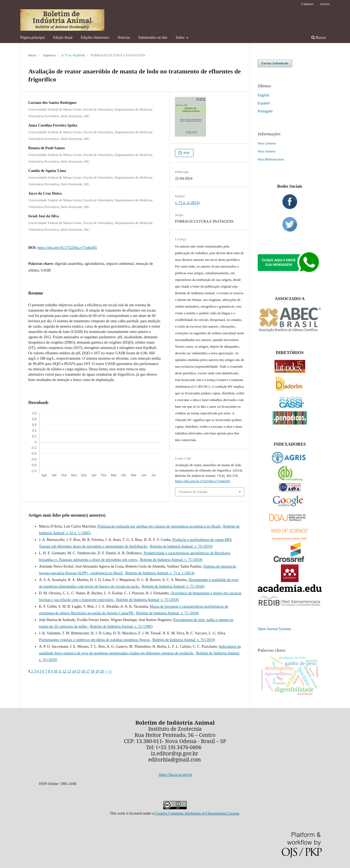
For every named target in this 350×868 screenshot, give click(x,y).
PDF (186, 153)
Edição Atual (63, 38)
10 (55, 671)
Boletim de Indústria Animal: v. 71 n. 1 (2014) (160, 573)
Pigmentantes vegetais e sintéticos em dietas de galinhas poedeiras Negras (95, 640)
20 (102, 671)
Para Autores (267, 151)
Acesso (325, 4)
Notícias (124, 38)
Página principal (32, 38)
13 (69, 671)
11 (60, 671)
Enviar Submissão (275, 63)
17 (88, 671)
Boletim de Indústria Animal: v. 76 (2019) (181, 546)
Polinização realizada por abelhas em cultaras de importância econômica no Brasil (160, 526)
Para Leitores (267, 143)
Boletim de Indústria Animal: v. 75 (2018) (171, 560)
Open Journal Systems (274, 629)
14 (74, 671)
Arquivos (49, 55)
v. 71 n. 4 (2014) (73, 55)
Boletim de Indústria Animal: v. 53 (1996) (121, 627)
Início (32, 55)
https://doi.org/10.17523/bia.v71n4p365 (67, 248)
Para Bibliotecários (271, 159)
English (263, 95)
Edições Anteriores (95, 38)
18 (93, 671)
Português (265, 111)
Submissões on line (153, 38)
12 (65, 671)
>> (110, 671)
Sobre (181, 38)
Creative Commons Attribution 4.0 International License (197, 813)
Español (264, 103)
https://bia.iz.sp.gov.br (176, 775)
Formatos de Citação (193, 492)
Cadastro (307, 4)
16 (83, 671)
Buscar (319, 38)
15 (78, 671)
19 (97, 671)
